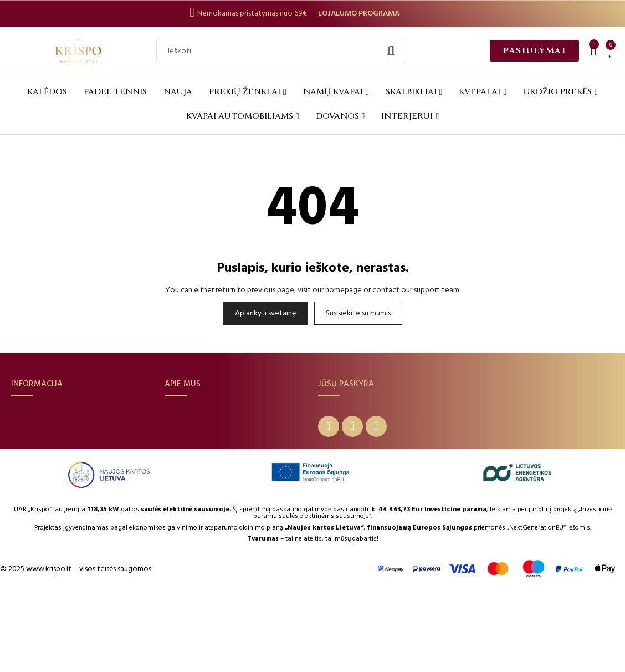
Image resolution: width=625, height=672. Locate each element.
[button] (534, 51)
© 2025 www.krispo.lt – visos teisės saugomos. (76, 645)
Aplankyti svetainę (265, 313)
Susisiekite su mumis (358, 313)
